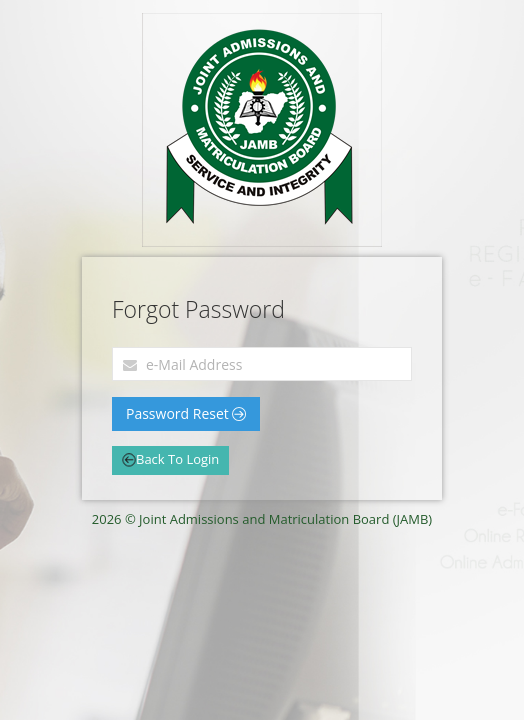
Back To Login (170, 459)
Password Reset (186, 413)
